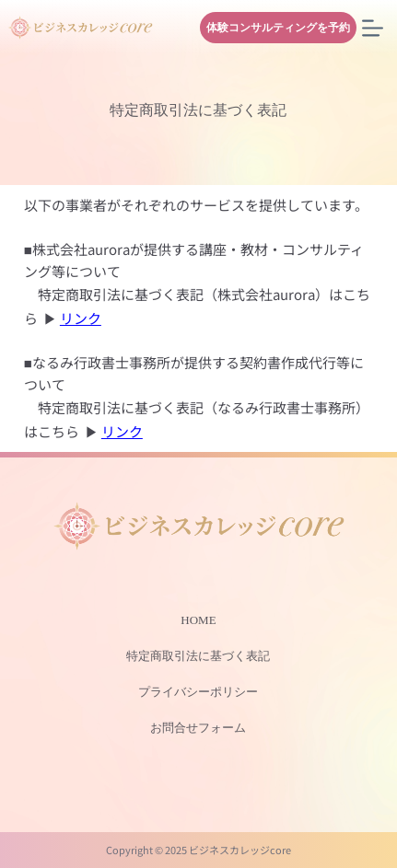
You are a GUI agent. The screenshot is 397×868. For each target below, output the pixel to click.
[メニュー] (373, 28)
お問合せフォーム (198, 728)
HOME (198, 620)
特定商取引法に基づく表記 (198, 656)
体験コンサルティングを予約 (278, 28)
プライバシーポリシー (198, 692)
